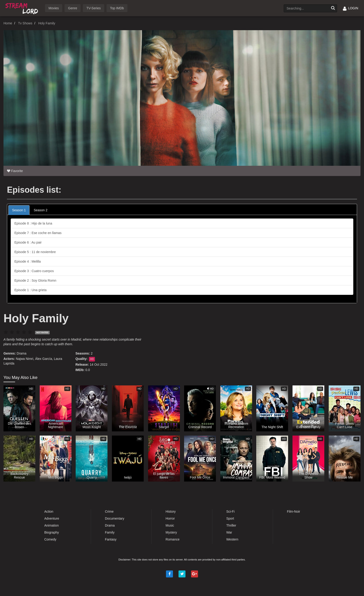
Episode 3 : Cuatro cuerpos (34, 271)
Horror (170, 518)
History (171, 511)
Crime (109, 511)
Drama (22, 353)
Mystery (171, 532)
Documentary (115, 518)
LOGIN (351, 8)
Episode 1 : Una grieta (31, 290)
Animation (52, 525)
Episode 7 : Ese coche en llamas (38, 233)
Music (170, 525)
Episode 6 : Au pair (28, 242)
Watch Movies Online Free (23, 8)
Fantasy (111, 539)
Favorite (15, 171)
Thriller (231, 525)
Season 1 (19, 210)
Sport (230, 518)
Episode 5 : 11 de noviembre (35, 252)
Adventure (52, 518)
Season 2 (41, 210)
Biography (52, 532)
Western (232, 539)
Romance (172, 539)
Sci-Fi (231, 511)
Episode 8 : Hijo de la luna (33, 223)
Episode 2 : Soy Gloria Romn (35, 280)
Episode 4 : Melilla (28, 261)
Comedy (50, 539)
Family (110, 532)
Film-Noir (294, 511)
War (229, 532)
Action (49, 511)
